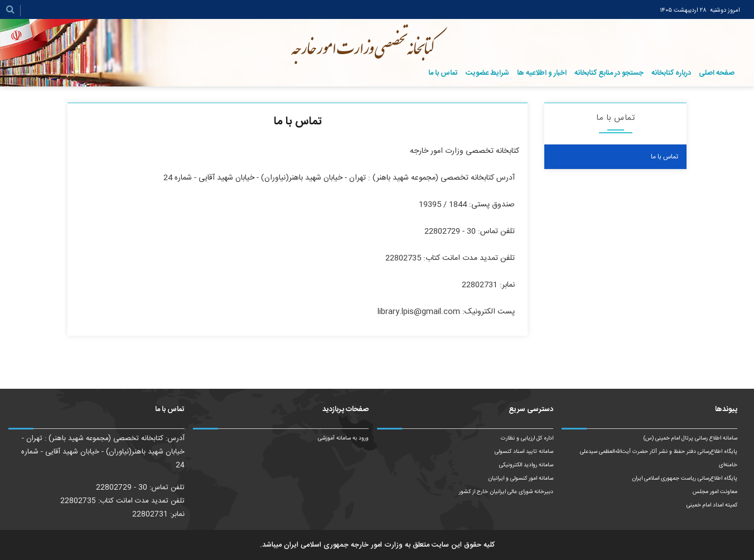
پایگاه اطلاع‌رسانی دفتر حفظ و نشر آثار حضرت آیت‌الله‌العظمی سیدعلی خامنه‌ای (659, 458)
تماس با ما (443, 73)
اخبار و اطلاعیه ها (542, 73)
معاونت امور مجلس (715, 492)
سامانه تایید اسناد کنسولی (524, 452)
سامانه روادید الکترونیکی (526, 465)
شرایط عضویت (487, 73)
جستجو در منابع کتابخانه (609, 73)
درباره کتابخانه (671, 73)
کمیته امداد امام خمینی (712, 505)
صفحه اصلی (717, 73)
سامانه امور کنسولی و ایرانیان (521, 479)
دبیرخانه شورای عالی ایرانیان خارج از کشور (506, 492)
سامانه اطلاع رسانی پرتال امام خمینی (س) (690, 438)
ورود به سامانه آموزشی (343, 438)
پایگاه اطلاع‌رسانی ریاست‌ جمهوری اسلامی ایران (685, 479)
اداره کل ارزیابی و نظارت (527, 438)
